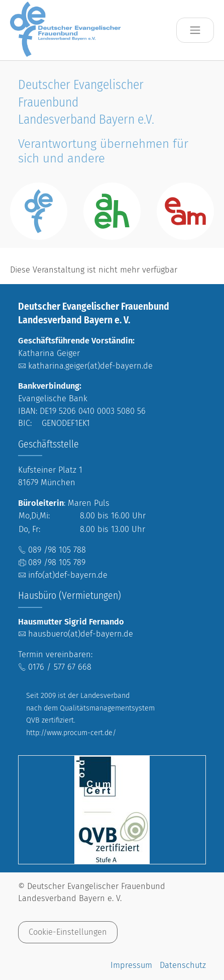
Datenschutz (183, 965)
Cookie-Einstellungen (68, 932)
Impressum (131, 965)
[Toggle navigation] (195, 30)
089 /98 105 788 (57, 550)
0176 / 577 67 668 (60, 667)
